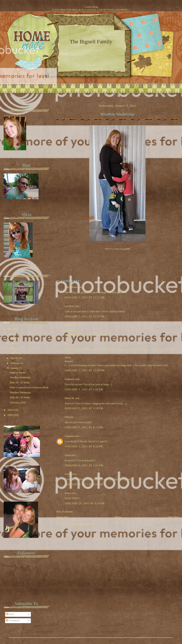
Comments (13, 621)
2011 (10, 334)
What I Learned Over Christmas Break (29, 388)
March (14, 358)
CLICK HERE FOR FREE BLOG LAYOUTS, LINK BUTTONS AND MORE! (90, 10)
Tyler (67, 344)
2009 (10, 415)
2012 (10, 329)
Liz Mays (69, 306)
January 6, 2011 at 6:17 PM (84, 484)
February (15, 363)
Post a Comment (65, 512)
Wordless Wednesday (117, 114)
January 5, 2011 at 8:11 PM (84, 427)
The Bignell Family (91, 41)
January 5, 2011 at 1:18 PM (84, 408)
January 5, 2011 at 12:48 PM (85, 370)
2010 (10, 410)
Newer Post (62, 517)
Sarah (67, 455)
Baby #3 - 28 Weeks (20, 383)
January (15, 368)
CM (67, 417)
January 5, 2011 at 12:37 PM (85, 317)
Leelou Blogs (92, 7)
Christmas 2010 (18, 403)
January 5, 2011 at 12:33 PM (85, 298)
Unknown (70, 436)
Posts (10, 614)
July (13, 338)
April (14, 353)
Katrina (68, 325)
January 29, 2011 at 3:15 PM (85, 503)
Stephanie (70, 379)
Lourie (68, 474)
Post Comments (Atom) (82, 524)
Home (118, 517)
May (13, 348)
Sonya (68, 493)
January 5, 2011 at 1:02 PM (84, 390)
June (13, 343)
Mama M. (70, 398)
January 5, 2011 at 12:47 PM (85, 335)
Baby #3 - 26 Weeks (20, 397)
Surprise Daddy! (18, 373)
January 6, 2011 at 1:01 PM (84, 466)
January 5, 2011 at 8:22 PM (84, 446)
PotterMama (71, 287)
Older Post (173, 517)
